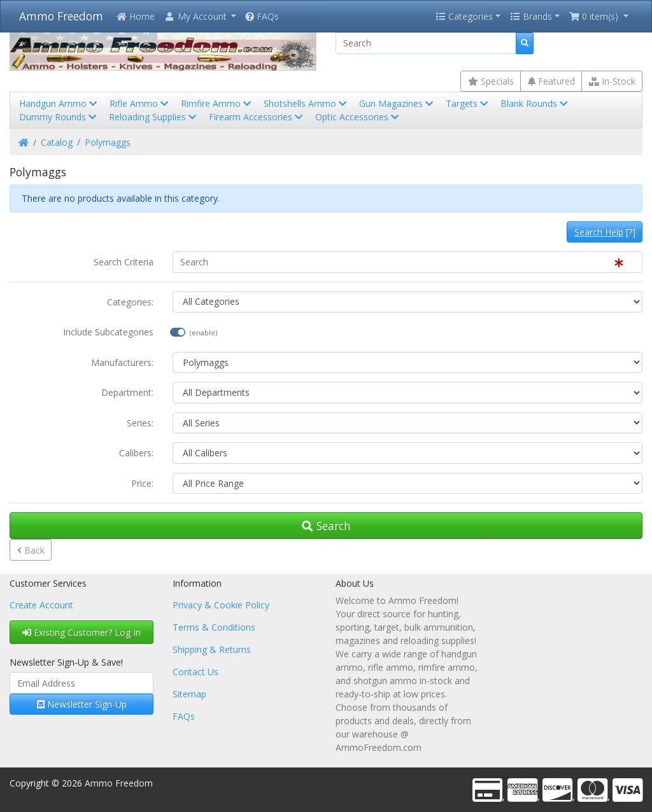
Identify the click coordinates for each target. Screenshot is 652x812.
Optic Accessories (358, 117)
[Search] (426, 43)
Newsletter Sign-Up (82, 704)
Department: (127, 392)
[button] (200, 16)
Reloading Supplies (154, 117)
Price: (142, 483)
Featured (551, 81)
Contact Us (195, 672)
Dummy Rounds (59, 117)
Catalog (57, 142)
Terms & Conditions (214, 627)
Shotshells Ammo (306, 103)
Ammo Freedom (61, 16)
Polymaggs (108, 142)
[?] (605, 232)
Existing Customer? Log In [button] (81, 632)
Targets (468, 103)
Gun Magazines (397, 103)
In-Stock (612, 81)
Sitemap (189, 694)
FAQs (262, 16)
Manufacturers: (122, 362)
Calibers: (136, 453)
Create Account (41, 605)
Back (31, 550)
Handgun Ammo (59, 103)
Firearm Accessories (257, 117)
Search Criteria (124, 262)
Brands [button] (531, 16)
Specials (491, 81)
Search (326, 526)
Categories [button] (464, 16)
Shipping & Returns (212, 649)
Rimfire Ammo (217, 103)
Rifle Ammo (140, 103)
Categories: (130, 302)
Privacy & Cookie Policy (221, 605)
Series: (140, 423)
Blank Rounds (535, 103)
